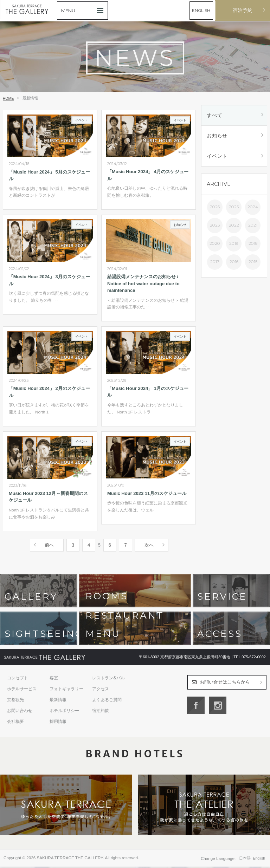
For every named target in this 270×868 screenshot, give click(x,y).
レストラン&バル (108, 679)
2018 (253, 243)
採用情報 (58, 723)
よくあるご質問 (107, 701)
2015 (253, 262)
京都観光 (15, 701)
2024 (253, 207)
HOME (8, 98)
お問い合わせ (20, 712)
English (259, 860)
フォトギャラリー (66, 690)
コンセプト (18, 679)
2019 (234, 243)
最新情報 (58, 701)
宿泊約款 (101, 712)
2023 (215, 225)
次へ (149, 546)
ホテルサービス (22, 690)
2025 (234, 207)
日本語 (245, 860)
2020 (215, 243)
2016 (234, 262)
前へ (49, 546)
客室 (54, 679)
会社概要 (15, 723)
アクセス (101, 690)
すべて (214, 115)
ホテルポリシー (64, 712)
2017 (215, 262)
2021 (253, 225)
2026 (215, 207)
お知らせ (217, 136)
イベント (217, 156)
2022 (234, 225)
